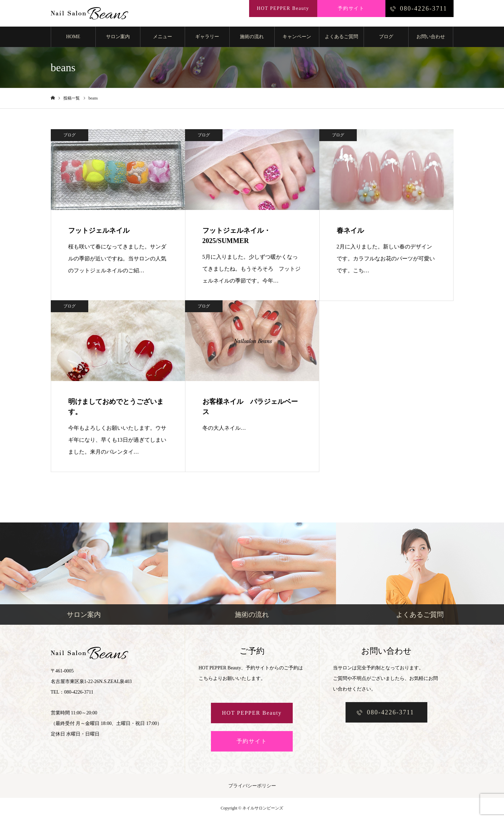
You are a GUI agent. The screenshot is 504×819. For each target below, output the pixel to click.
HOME (73, 37)
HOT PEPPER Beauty (252, 714)
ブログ (386, 37)
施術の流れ (252, 37)
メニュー (163, 37)
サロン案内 (118, 37)
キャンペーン (297, 37)
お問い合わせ (431, 37)
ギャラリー (207, 37)
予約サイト (252, 742)
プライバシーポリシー (252, 786)
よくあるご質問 (341, 37)
